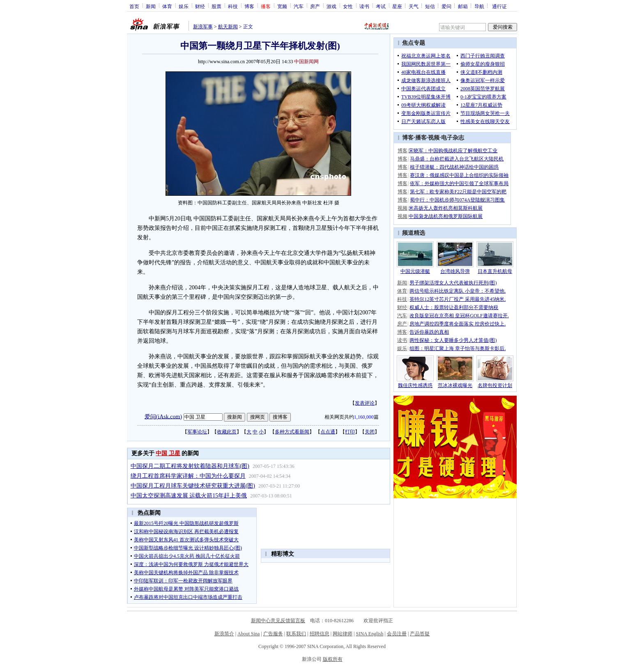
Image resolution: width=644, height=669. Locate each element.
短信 (430, 6)
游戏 (331, 6)
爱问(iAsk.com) (163, 416)
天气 (414, 6)
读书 (364, 6)
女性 (348, 6)
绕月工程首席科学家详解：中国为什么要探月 (188, 476)
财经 (200, 6)
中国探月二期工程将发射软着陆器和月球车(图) (190, 466)
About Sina (248, 634)
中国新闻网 (306, 62)
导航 (479, 6)
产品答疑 (420, 634)
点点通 (328, 432)
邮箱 (463, 6)
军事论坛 (197, 432)
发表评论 (365, 403)
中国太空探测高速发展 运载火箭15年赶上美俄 (189, 496)
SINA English (369, 634)
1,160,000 (364, 417)
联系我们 (296, 634)
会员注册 (397, 634)
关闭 (370, 432)
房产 (315, 6)
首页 (134, 6)
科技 (233, 6)
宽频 (282, 6)
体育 (167, 6)
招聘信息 (320, 634)
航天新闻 (228, 27)
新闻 (151, 6)
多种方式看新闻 (292, 432)
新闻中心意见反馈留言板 (278, 621)
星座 (397, 6)
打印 (350, 432)
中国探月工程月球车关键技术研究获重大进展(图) (193, 486)
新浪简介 (224, 634)
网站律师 (343, 634)
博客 (249, 6)
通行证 (499, 6)
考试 (381, 6)
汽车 (299, 6)
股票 (216, 6)
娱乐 (184, 6)
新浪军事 (203, 27)
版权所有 (333, 659)
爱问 (446, 6)
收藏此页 (227, 432)
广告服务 (273, 634)
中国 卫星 (168, 453)
